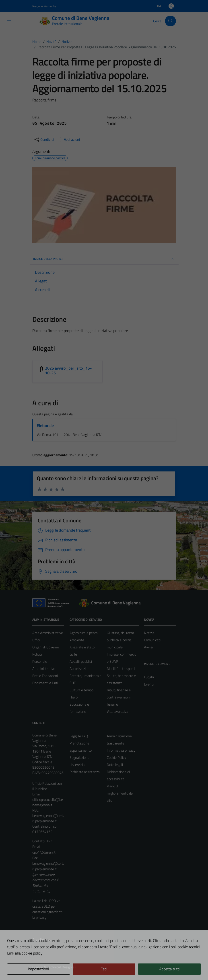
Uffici (36, 640)
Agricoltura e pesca (84, 633)
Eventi (149, 684)
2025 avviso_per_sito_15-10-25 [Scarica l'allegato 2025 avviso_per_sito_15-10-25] (68, 371)
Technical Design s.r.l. (63, 967)
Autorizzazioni (80, 669)
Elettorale (45, 426)
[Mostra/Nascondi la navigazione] (9, 21)
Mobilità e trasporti (121, 669)
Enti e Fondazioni (45, 676)
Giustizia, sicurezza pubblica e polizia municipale (120, 640)
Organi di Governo (46, 647)
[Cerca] (170, 21)
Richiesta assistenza (85, 772)
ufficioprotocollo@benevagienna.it (48, 802)
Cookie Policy (116, 757)
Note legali (115, 765)
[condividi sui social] (44, 139)
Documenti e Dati (45, 683)
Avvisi (148, 647)
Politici (37, 654)
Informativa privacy (121, 750)
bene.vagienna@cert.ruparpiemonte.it (48, 818)
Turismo (112, 704)
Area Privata (41, 939)
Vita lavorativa (117, 711)
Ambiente (77, 640)
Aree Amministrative (48, 633)
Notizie (149, 633)
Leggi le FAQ (79, 736)
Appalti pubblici (81, 661)
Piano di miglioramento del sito (120, 793)
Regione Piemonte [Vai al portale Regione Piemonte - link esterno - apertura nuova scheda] (44, 6)
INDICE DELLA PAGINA (104, 259)
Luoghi (149, 677)
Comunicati (152, 640)
